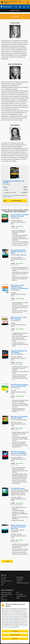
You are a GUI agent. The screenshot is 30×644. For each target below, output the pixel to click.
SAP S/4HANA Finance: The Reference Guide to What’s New (19, 527)
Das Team (3, 579)
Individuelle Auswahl (15, 635)
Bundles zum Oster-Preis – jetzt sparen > (12, 2)
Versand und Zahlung (6, 592)
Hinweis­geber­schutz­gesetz (23, 583)
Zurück (8, 561)
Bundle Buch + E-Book (9, 192)
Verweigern (25, 621)
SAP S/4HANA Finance (20, 489)
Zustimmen (14, 613)
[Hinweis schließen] (28, 2)
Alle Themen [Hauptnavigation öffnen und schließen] (16, 11)
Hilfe (18, 592)
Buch (5, 187)
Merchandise (4, 596)
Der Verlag (4, 577)
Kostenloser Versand (8, 195)
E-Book (6, 190)
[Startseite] (7, 7)
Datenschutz (18, 642)
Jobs (2, 585)
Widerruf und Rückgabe (7, 594)
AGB (2, 598)
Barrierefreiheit (20, 577)
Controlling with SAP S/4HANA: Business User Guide (19, 252)
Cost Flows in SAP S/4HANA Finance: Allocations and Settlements (19, 287)
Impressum (11, 642)
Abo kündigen (20, 594)
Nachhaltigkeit (20, 579)
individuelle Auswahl (11, 621)
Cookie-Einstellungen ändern (21, 597)
